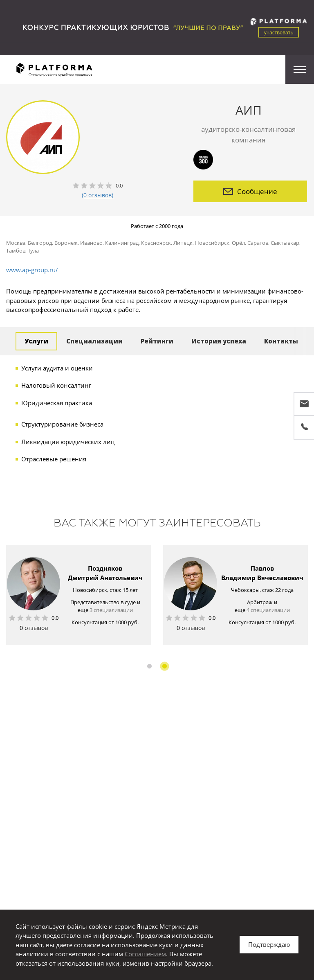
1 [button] (149, 666)
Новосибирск (212, 243)
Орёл (238, 243)
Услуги (36, 341)
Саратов (258, 243)
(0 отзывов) (98, 195)
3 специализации (111, 610)
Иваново (91, 243)
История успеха (219, 341)
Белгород (40, 243)
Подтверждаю (269, 944)
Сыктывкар (285, 243)
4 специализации (268, 610)
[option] (78, 595)
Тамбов (16, 251)
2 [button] (165, 666)
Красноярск (156, 243)
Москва (16, 243)
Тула (33, 251)
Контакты (281, 341)
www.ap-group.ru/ (32, 270)
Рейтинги (157, 341)
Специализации (94, 341)
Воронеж (66, 243)
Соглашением (145, 954)
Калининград (122, 243)
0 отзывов (34, 628)
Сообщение (250, 191)
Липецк (183, 243)
